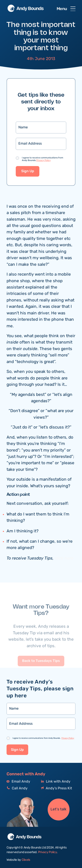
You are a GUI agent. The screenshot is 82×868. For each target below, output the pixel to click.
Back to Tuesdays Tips (41, 669)
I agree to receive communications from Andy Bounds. (43, 159)
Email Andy (18, 782)
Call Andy (17, 788)
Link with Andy (56, 782)
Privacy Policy (44, 161)
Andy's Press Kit (57, 788)
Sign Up (28, 172)
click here (64, 559)
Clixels (26, 860)
